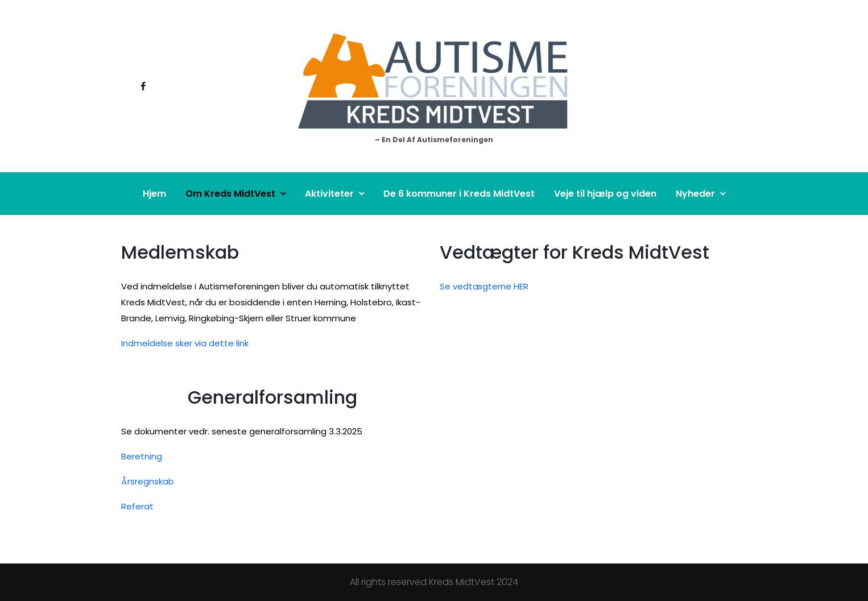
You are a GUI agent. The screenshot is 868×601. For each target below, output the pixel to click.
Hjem (154, 194)
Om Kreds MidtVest (230, 194)
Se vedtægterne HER (484, 286)
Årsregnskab (148, 481)
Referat (137, 506)
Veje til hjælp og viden (605, 194)
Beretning (142, 456)
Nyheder (695, 194)
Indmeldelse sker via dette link (185, 343)
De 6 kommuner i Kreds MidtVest (459, 194)
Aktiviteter (329, 194)
